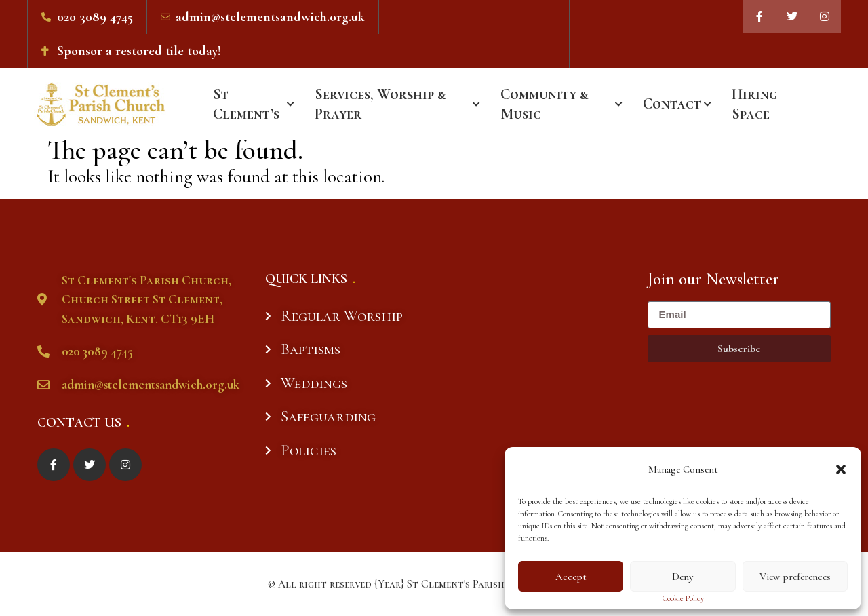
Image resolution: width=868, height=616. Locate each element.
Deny (683, 577)
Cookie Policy (683, 599)
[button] (841, 469)
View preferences (795, 577)
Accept (571, 577)
